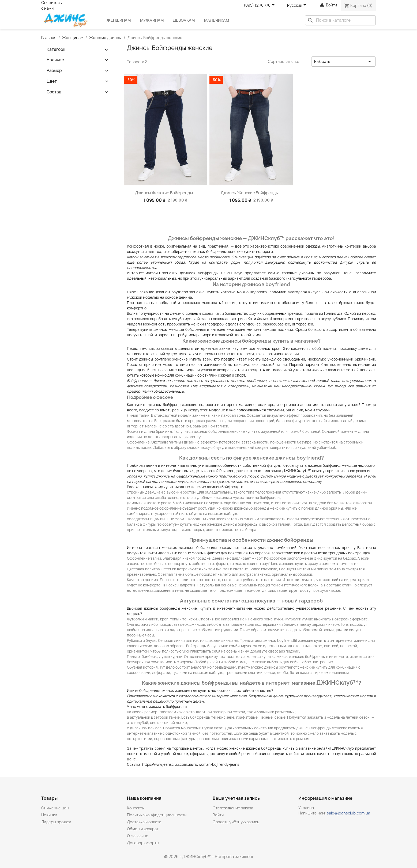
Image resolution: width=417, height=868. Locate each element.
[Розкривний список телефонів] (260, 5)
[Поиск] (340, 20)
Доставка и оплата (144, 822)
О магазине (138, 836)
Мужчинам (152, 20)
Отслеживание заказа (233, 808)
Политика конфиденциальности (157, 815)
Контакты (136, 808)
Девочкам (184, 20)
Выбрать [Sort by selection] (343, 62)
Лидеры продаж (56, 822)
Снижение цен (55, 808)
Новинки (49, 815)
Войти (218, 815)
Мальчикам (217, 20)
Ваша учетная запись (236, 798)
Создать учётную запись (236, 822)
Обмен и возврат (143, 829)
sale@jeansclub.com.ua (348, 813)
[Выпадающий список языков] (298, 5)
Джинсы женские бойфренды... (166, 193)
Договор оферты (143, 843)
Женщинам (119, 20)
